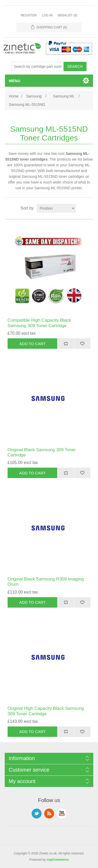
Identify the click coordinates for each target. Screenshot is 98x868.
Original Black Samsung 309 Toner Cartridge (42, 452)
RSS (49, 814)
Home (14, 96)
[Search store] (38, 66)
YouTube (62, 814)
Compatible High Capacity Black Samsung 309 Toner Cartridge (39, 323)
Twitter (37, 814)
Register (29, 15)
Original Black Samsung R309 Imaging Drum (46, 582)
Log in (47, 15)
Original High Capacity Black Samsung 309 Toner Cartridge (46, 711)
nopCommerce (58, 860)
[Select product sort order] (56, 208)
